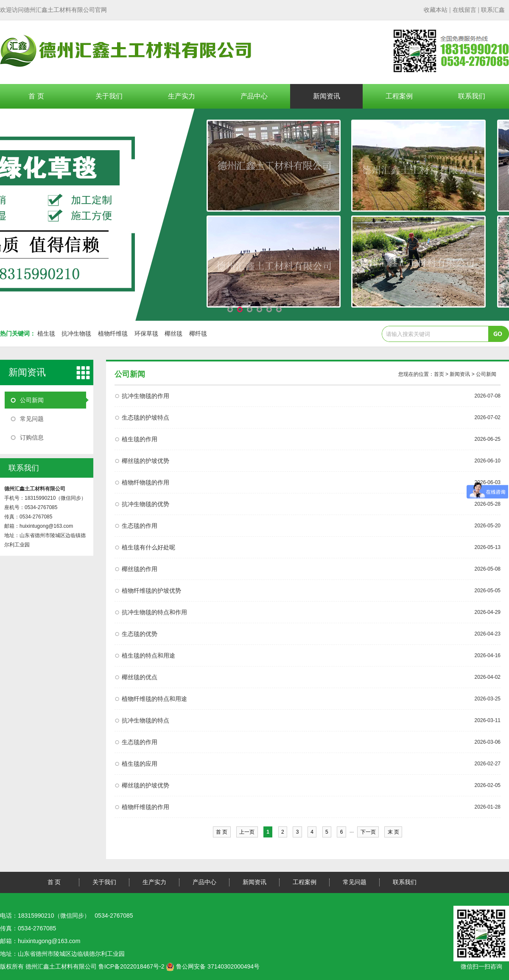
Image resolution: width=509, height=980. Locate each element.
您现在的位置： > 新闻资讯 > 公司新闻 (447, 374)
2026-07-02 (488, 417)
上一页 (247, 832)
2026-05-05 (488, 591)
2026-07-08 (488, 396)
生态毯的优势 (140, 634)
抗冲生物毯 (76, 333)
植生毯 (46, 333)
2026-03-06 (488, 742)
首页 (439, 374)
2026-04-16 (488, 655)
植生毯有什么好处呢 (148, 547)
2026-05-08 (488, 569)
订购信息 (32, 437)
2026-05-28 (488, 504)
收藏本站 (436, 10)
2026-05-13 (488, 547)
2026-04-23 (488, 634)
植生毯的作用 (140, 439)
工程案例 (399, 96)
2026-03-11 (488, 720)
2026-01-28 (488, 807)
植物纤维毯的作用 (145, 807)
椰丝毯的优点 (140, 677)
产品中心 (254, 96)
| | (464, 10)
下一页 (368, 832)
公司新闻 (32, 400)
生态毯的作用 (140, 526)
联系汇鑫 (493, 10)
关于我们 (109, 96)
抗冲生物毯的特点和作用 (154, 612)
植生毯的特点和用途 (148, 655)
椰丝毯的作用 (140, 569)
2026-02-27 (488, 764)
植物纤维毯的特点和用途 (154, 699)
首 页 (36, 96)
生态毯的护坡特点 (145, 417)
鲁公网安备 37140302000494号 (213, 966)
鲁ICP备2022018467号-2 (131, 966)
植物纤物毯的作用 (145, 482)
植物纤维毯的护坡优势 (151, 591)
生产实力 (182, 96)
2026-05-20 (488, 526)
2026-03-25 (488, 699)
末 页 (393, 832)
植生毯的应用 (140, 764)
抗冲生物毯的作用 (145, 396)
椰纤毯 (198, 333)
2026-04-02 (488, 677)
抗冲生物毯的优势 (145, 504)
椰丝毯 (173, 333)
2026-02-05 (488, 785)
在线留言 (464, 10)
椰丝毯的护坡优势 (145, 461)
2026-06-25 (488, 439)
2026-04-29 (488, 612)
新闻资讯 (327, 96)
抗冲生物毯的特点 (145, 720)
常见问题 (32, 419)
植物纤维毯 (113, 333)
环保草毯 (146, 333)
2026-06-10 (488, 461)
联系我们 (472, 96)
